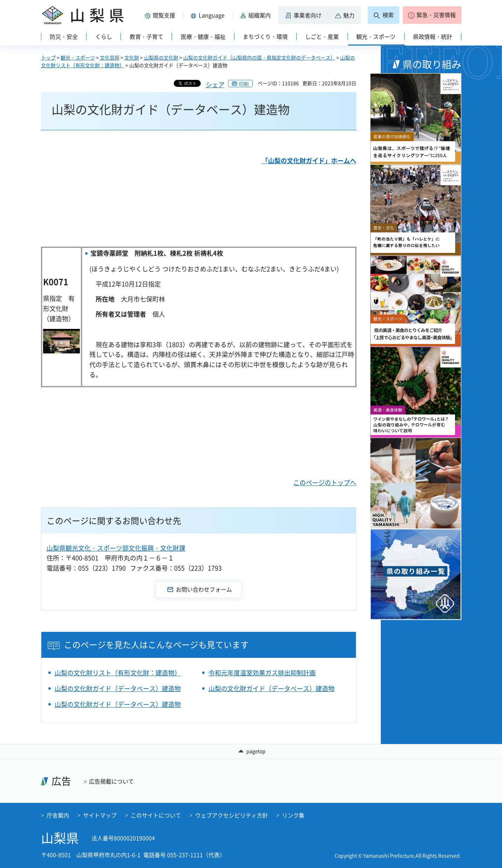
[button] (161, 15)
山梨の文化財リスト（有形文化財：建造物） (118, 673)
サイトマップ (100, 815)
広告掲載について (111, 781)
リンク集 (293, 815)
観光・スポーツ (78, 57)
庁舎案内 (58, 815)
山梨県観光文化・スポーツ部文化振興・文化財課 (116, 548)
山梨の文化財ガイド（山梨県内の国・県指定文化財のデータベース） (259, 57)
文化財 (132, 57)
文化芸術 (110, 57)
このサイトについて (156, 815)
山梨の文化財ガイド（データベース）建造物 (118, 688)
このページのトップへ (325, 483)
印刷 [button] (244, 84)
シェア (215, 85)
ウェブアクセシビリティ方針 (232, 815)
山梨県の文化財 (161, 57)
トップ (48, 57)
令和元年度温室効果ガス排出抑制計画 (262, 673)
